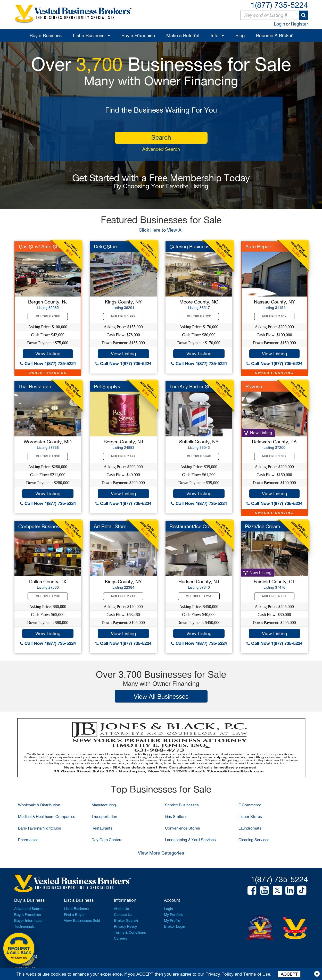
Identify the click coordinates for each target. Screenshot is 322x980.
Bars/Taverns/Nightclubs (40, 828)
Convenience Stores (183, 828)
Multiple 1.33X (48, 456)
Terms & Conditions (130, 932)
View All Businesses (161, 696)
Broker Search (126, 920)
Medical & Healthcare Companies (47, 817)
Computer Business (40, 526)
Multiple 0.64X (199, 456)
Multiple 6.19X (274, 596)
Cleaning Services (254, 840)
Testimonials (24, 926)
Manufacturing (104, 805)
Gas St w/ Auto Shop (42, 247)
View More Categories (161, 853)
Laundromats (250, 828)
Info (214, 35)
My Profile (172, 920)
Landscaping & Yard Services (190, 840)
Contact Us (123, 915)
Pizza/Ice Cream (262, 526)
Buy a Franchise (138, 35)
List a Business (89, 35)
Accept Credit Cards (26, 968)
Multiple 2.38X (48, 316)
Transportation (104, 817)
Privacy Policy (125, 926)
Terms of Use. (257, 974)
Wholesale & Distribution (39, 805)
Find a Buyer (74, 915)
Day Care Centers (107, 840)
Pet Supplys (107, 386)
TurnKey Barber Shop (193, 386)
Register (299, 24)
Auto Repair (258, 247)
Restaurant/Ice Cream (193, 526)
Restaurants (102, 828)
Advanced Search (161, 149)
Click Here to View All (161, 230)
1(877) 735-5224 (279, 5)
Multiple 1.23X (48, 596)
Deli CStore (106, 247)
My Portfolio (174, 915)
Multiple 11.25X (199, 596)
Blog (240, 35)
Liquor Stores (250, 817)
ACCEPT (289, 974)
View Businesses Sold (82, 920)
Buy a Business (46, 35)
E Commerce (250, 805)
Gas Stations (176, 817)
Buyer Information (29, 920)
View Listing (48, 354)
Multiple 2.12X (199, 316)
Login (279, 24)
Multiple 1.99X (123, 316)
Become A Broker (274, 35)
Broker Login (175, 926)
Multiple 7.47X (123, 456)
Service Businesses (182, 805)
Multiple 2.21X (123, 596)
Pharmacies (28, 840)
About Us (121, 909)
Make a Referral (183, 35)
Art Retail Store (110, 526)
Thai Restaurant (36, 386)
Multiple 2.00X (274, 316)
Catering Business (189, 247)
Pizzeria (254, 386)
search (161, 137)
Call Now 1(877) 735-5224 (48, 363)
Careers (121, 938)
